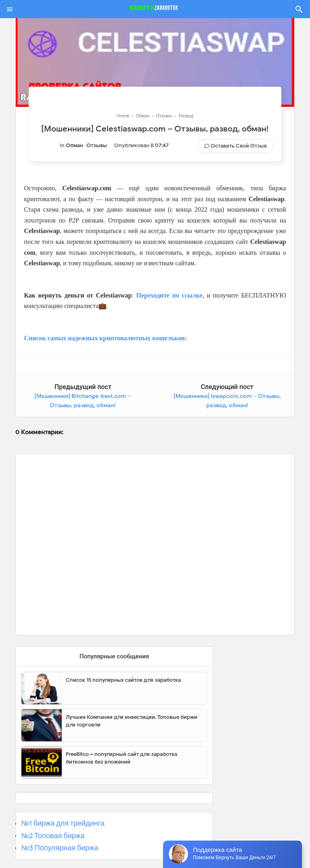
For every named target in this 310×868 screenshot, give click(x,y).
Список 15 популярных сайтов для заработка (123, 680)
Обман (74, 145)
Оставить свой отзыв (239, 146)
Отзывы (97, 145)
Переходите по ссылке (170, 295)
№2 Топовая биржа (53, 836)
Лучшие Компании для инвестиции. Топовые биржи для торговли (132, 721)
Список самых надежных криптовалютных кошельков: (105, 338)
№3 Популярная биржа (60, 848)
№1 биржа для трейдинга (63, 823)
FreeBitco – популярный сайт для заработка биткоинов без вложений (121, 758)
